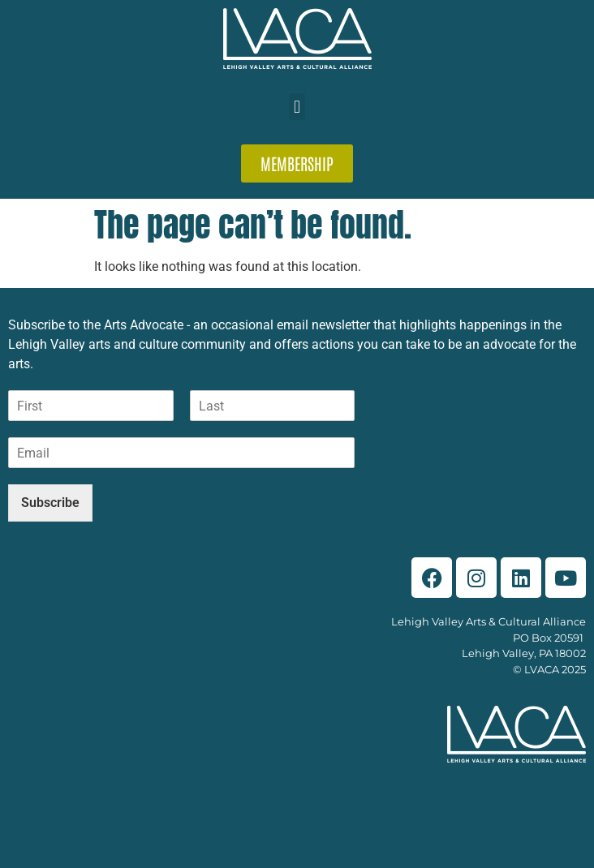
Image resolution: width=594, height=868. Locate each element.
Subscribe (50, 503)
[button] (297, 107)
